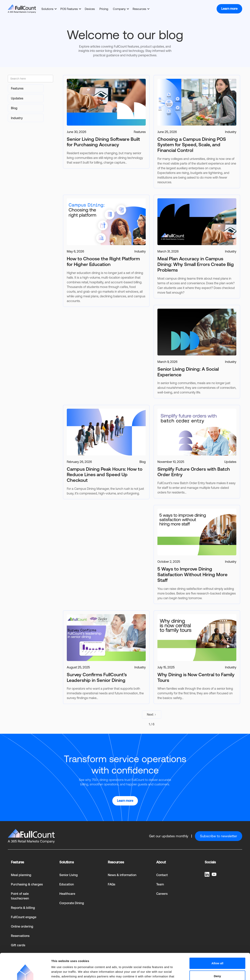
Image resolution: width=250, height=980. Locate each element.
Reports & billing (23, 908)
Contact (162, 875)
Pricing (104, 9)
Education (67, 884)
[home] (22, 9)
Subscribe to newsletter (219, 836)
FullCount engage (24, 917)
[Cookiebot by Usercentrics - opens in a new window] (25, 972)
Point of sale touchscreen (20, 896)
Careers (162, 894)
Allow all (217, 939)
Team (160, 884)
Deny (217, 951)
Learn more (229, 9)
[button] (49, 9)
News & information (122, 875)
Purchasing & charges (27, 884)
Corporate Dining (72, 903)
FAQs (112, 884)
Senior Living (69, 875)
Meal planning (21, 875)
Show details (205, 972)
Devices (90, 9)
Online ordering (22, 926)
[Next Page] (152, 715)
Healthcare (67, 894)
